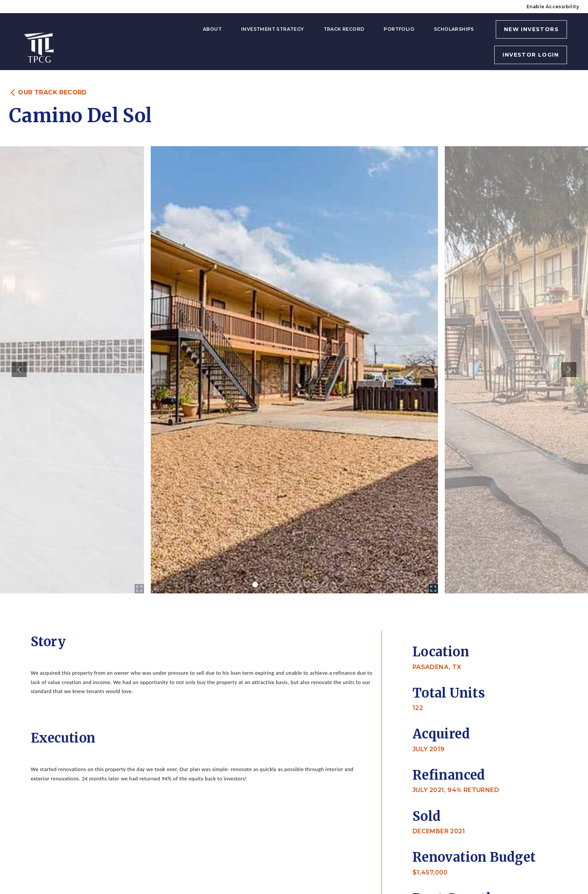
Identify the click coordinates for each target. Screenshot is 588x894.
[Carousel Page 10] (333, 585)
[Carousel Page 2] (264, 585)
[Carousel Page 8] (316, 585)
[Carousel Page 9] (324, 585)
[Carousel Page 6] (298, 585)
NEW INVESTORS (531, 29)
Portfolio (399, 29)
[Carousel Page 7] (307, 585)
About (212, 29)
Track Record (344, 29)
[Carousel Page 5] (290, 585)
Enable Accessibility (553, 7)
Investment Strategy (273, 29)
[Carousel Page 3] (272, 585)
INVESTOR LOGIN (531, 55)
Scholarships (454, 29)
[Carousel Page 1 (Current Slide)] (255, 585)
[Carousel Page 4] (281, 585)
